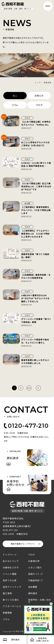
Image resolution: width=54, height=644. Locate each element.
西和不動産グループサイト (23, 544)
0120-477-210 (28, 426)
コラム (15, 105)
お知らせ (39, 96)
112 (29, 388)
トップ (38, 82)
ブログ (39, 105)
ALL (15, 96)
